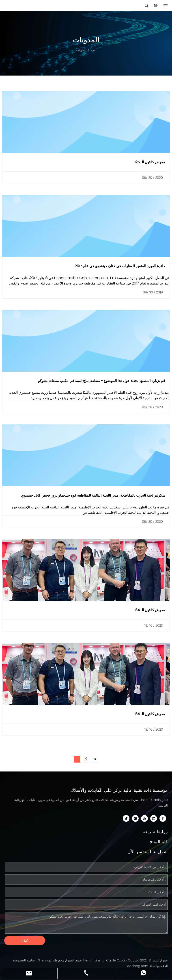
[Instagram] (135, 818)
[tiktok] (126, 818)
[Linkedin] (154, 818)
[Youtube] (144, 818)
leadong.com (138, 966)
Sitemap (45, 960)
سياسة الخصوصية (24, 960)
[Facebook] (163, 818)
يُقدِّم (25, 940)
